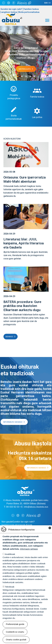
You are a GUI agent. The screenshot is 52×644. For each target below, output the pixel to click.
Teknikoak (10, 587)
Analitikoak (10, 554)
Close (50, 528)
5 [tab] (34, 76)
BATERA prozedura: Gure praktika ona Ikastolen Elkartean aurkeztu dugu (22, 306)
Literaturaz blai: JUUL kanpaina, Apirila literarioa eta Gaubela (24, 243)
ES (50, 3)
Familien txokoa (31, 9)
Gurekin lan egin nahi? (11, 9)
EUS (46, 3)
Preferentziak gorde (15, 624)
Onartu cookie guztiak (16, 640)
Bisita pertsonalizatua (29, 12)
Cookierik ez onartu (15, 632)
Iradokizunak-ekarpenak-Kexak (17, 525)
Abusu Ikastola (12, 14)
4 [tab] (30, 76)
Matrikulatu (25, 69)
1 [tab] (18, 76)
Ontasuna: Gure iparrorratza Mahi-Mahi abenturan (25, 179)
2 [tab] (22, 76)
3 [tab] (26, 76)
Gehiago (9, 337)
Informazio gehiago (13, 422)
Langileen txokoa (9, 12)
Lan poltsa (37, 117)
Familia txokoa (37, 97)
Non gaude (7, 522)
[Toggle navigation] (47, 20)
